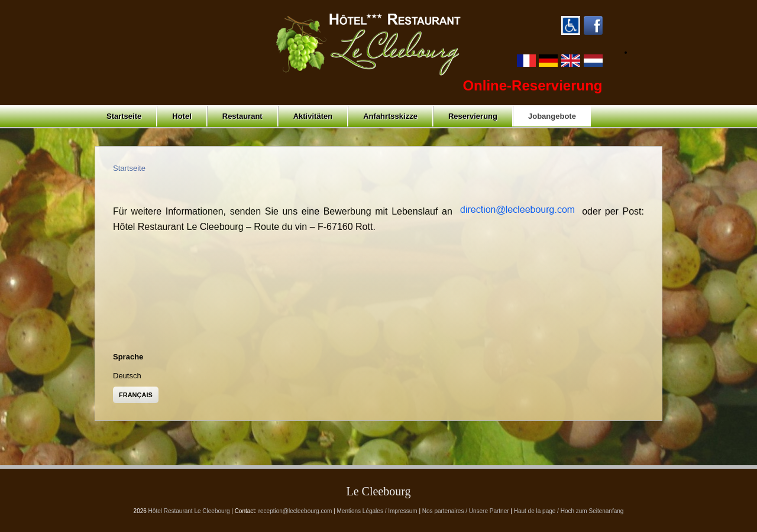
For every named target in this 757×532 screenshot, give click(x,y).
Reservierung (473, 116)
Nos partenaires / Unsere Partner (466, 511)
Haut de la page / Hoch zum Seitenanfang (569, 511)
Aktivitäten (313, 116)
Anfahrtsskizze (390, 116)
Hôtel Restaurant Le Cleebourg (189, 511)
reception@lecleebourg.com (295, 511)
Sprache (128, 357)
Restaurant (242, 116)
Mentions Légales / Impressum (377, 511)
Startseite (124, 116)
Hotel (182, 116)
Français (136, 395)
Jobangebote (552, 116)
